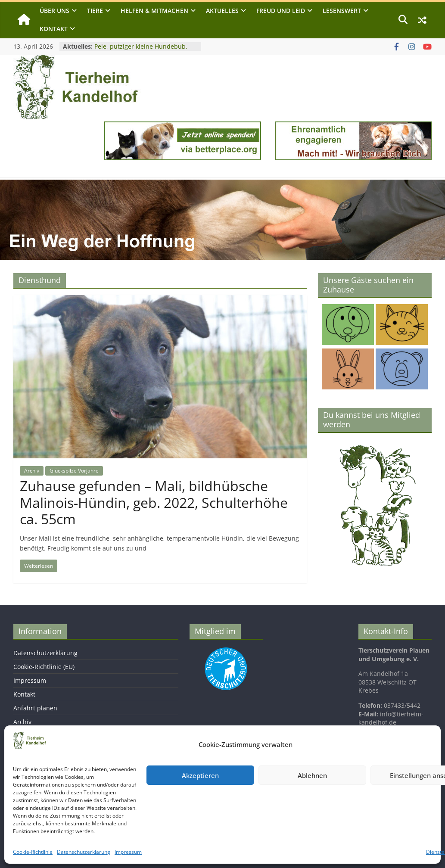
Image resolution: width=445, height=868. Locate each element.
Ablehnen (312, 775)
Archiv (32, 471)
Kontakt (54, 29)
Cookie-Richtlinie (33, 852)
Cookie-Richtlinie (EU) (44, 667)
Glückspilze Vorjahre (74, 471)
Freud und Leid (281, 11)
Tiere (95, 11)
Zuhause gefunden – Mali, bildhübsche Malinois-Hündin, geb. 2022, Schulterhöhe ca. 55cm (154, 502)
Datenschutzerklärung (84, 852)
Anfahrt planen (35, 708)
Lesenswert (342, 11)
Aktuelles (222, 11)
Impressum (128, 852)
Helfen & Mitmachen (154, 11)
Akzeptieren (200, 775)
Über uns (54, 11)
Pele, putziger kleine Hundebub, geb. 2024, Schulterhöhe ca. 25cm (143, 51)
